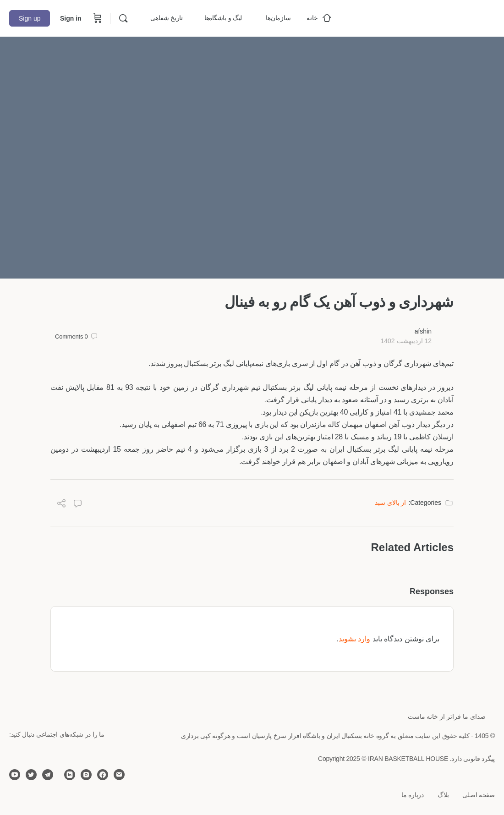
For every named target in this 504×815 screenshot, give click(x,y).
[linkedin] (70, 775)
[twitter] (31, 775)
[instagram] (86, 775)
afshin (423, 331)
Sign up (30, 18)
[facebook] (103, 775)
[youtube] (15, 775)
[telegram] (48, 775)
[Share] (61, 505)
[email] (119, 775)
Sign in (71, 18)
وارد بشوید (354, 639)
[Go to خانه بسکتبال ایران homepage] (426, 17)
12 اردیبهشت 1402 (406, 341)
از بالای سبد (391, 503)
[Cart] (97, 18)
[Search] (123, 18)
